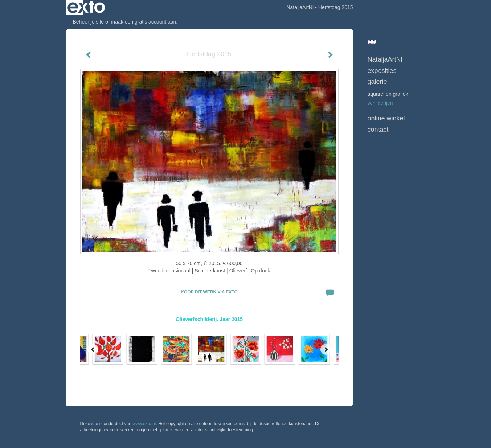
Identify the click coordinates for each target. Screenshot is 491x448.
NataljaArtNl (300, 7)
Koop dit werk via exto (209, 292)
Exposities (382, 71)
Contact (378, 130)
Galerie (377, 82)
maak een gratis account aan (144, 22)
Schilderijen (380, 103)
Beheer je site (89, 22)
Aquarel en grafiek (388, 94)
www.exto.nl (144, 424)
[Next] (326, 349)
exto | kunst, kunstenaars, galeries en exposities (86, 7)
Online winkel (386, 118)
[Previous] (93, 349)
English (372, 42)
